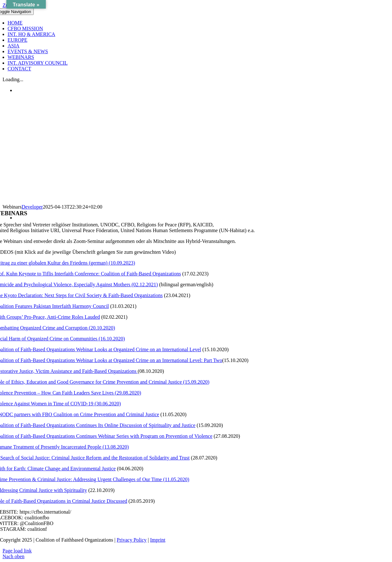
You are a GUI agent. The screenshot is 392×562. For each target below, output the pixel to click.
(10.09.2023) (121, 263)
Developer (32, 207)
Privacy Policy (132, 540)
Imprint (158, 540)
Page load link (17, 551)
